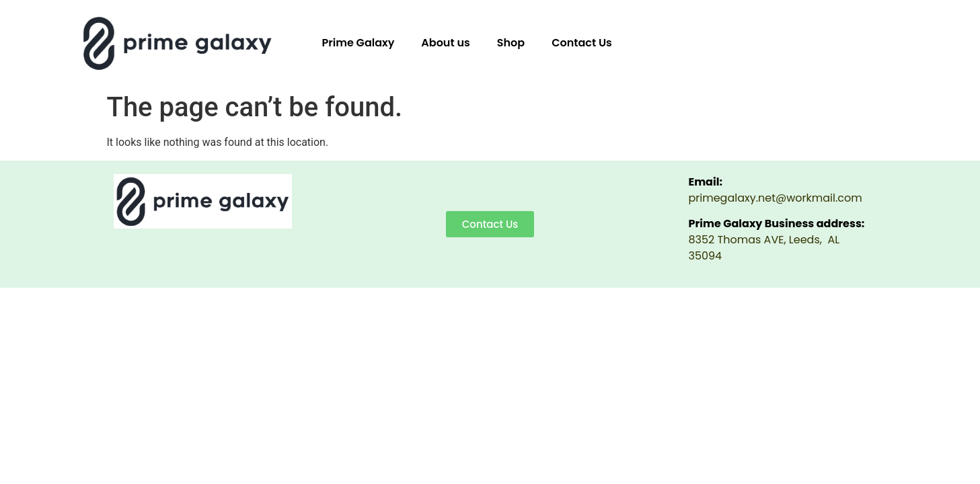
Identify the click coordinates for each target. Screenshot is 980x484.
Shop (511, 43)
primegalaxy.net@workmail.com (776, 198)
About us (445, 43)
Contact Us (582, 43)
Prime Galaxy (359, 43)
